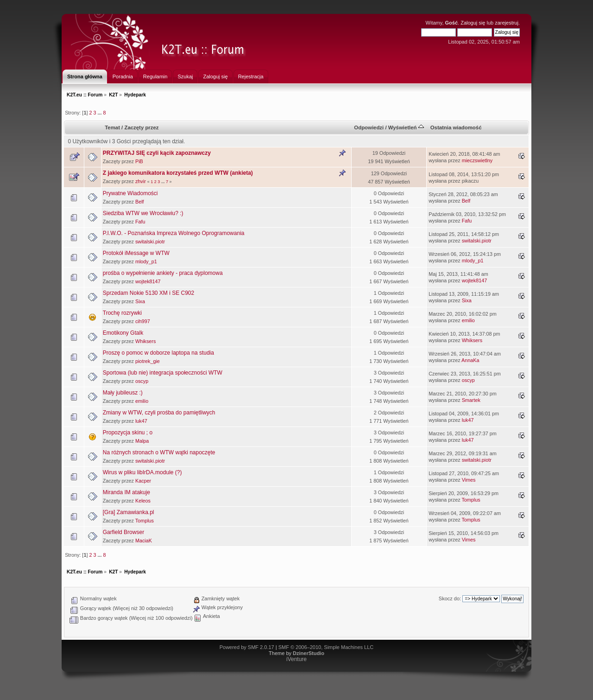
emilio (468, 320)
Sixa (140, 301)
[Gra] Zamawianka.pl (129, 512)
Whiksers (145, 341)
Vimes (469, 480)
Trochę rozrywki (122, 313)
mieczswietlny (477, 160)
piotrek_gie (148, 361)
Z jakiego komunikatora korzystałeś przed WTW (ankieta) (178, 173)
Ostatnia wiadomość (456, 127)
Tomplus (471, 500)
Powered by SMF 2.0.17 (247, 647)
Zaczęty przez (141, 127)
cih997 (143, 321)
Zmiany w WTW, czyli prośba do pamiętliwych (159, 413)
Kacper (143, 481)
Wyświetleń (406, 127)
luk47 (141, 421)
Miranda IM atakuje (126, 492)
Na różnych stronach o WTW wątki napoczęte (159, 452)
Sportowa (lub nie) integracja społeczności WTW (163, 373)
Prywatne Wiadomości (130, 193)
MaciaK (144, 541)
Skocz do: (450, 598)
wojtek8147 (148, 281)
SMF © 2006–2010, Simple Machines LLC (326, 647)
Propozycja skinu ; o (128, 433)
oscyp (142, 381)
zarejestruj (507, 23)
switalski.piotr (150, 242)
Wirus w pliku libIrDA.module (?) (142, 472)
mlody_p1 (146, 261)
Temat (112, 127)
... (100, 113)
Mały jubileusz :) (123, 393)
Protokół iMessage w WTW (136, 253)
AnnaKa (470, 360)
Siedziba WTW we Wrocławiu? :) (143, 213)
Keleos (143, 501)
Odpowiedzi (369, 127)
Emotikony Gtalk (123, 333)
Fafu (140, 222)
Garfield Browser (123, 532)
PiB (139, 161)
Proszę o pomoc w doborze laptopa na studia (158, 353)
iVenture (296, 659)
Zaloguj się (473, 23)
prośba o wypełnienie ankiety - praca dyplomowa (163, 273)
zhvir (141, 181)
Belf (140, 202)
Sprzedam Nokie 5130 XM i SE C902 (148, 293)
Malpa (142, 441)
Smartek (471, 400)
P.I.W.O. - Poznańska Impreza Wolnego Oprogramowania (174, 233)
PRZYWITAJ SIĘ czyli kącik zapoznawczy (157, 153)
